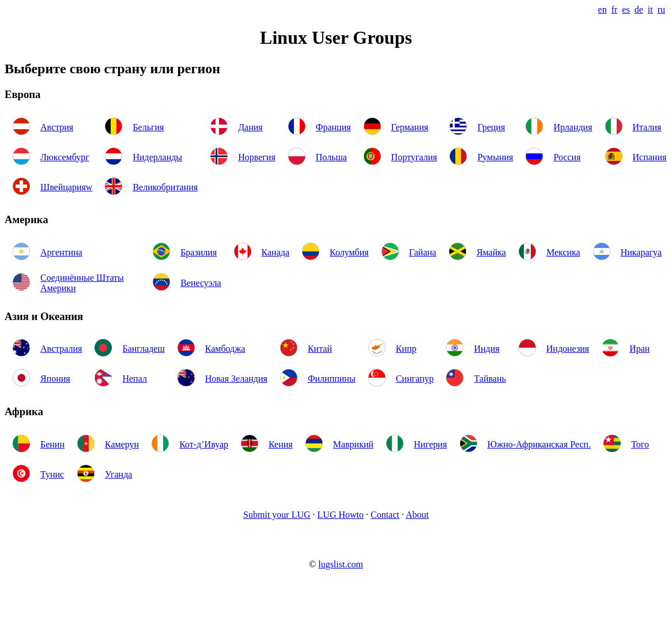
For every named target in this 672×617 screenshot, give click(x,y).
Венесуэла (201, 283)
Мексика (563, 252)
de (639, 10)
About (417, 515)
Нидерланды (157, 157)
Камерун (122, 444)
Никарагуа (641, 252)
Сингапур (415, 379)
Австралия (61, 349)
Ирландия (573, 127)
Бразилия (199, 252)
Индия (486, 349)
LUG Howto (341, 515)
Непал (134, 379)
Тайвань (490, 379)
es (626, 10)
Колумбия (349, 252)
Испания (650, 157)
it (650, 10)
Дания (250, 127)
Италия (647, 127)
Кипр (406, 349)
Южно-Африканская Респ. (539, 444)
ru (661, 10)
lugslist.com (341, 564)
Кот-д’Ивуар (204, 444)
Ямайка (491, 252)
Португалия (414, 157)
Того (640, 444)
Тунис (52, 474)
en (603, 10)
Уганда (118, 474)
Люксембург (65, 157)
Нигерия (431, 444)
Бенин (52, 444)
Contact (385, 515)
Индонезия (568, 349)
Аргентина (61, 252)
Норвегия (257, 157)
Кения (281, 444)
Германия (410, 127)
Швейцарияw (66, 187)
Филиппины (332, 379)
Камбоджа (225, 349)
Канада (275, 252)
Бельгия (148, 127)
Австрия (57, 127)
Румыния (495, 157)
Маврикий (353, 444)
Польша (331, 157)
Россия (567, 157)
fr (615, 10)
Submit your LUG (277, 515)
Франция (333, 127)
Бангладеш (143, 349)
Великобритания (165, 187)
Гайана (423, 252)
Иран (639, 349)
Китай (320, 349)
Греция (491, 127)
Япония (55, 379)
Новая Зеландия (236, 379)
